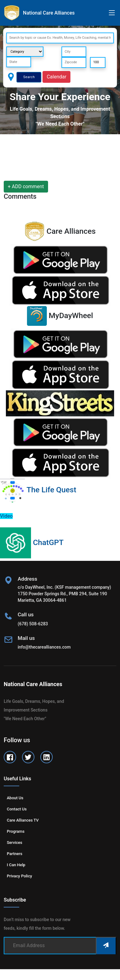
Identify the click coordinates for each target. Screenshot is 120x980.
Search (29, 77)
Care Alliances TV (23, 820)
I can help (16, 865)
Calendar (57, 77)
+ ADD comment (26, 186)
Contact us (17, 809)
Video (6, 516)
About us (15, 798)
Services (15, 843)
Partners (15, 854)
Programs (16, 831)
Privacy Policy (19, 876)
